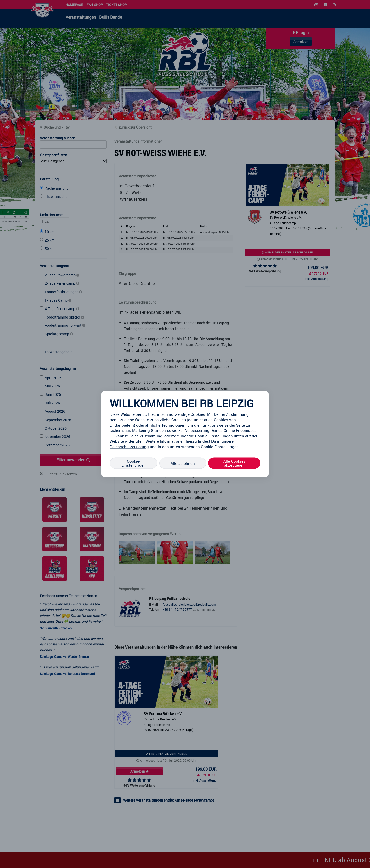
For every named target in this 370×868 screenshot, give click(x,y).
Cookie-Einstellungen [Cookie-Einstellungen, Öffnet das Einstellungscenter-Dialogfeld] (133, 463)
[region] (185, 434)
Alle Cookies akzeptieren (234, 463)
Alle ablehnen (183, 463)
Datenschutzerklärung (129, 447)
